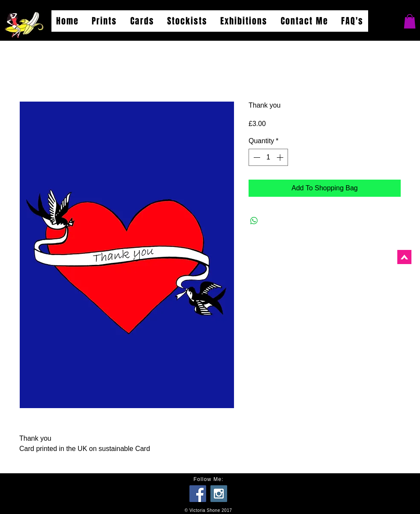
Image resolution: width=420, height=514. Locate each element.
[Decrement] (256, 157)
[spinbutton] (268, 157)
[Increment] (281, 157)
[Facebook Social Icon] (198, 494)
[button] (410, 21)
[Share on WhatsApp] (254, 221)
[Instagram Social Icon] (219, 494)
